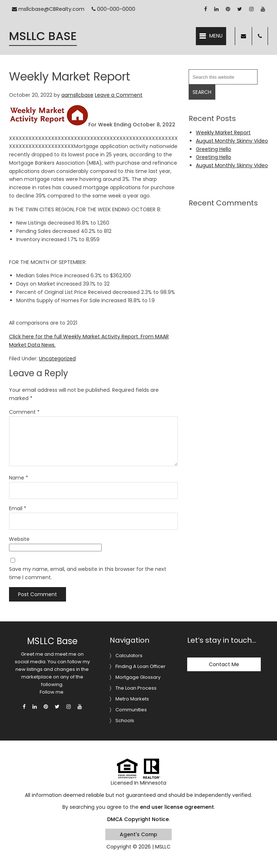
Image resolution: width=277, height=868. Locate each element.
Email (18, 508)
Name (19, 478)
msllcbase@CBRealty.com (48, 9)
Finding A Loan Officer (140, 666)
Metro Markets (132, 699)
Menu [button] (216, 36)
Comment (24, 412)
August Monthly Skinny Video (232, 141)
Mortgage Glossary (138, 677)
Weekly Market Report (223, 133)
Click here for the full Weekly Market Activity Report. (74, 337)
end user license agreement (177, 807)
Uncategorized (57, 359)
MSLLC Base (43, 36)
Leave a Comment (119, 95)
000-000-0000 (113, 9)
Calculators (129, 656)
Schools (125, 721)
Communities (131, 710)
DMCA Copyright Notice (138, 819)
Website (19, 539)
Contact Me (224, 664)
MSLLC (163, 847)
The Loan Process (136, 688)
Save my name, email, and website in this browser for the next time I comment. (88, 573)
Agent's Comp (138, 834)
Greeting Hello (214, 149)
